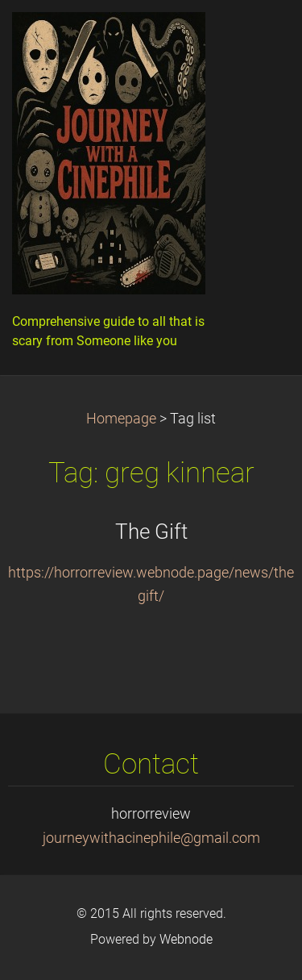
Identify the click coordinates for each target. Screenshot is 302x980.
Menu (258, 36)
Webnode (186, 939)
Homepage (121, 419)
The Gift (151, 532)
